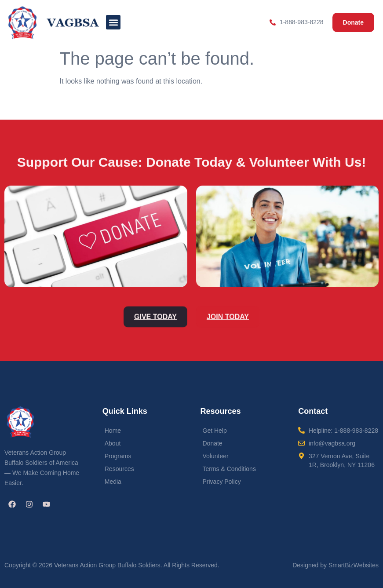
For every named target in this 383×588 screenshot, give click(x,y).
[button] (113, 22)
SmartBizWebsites (354, 565)
